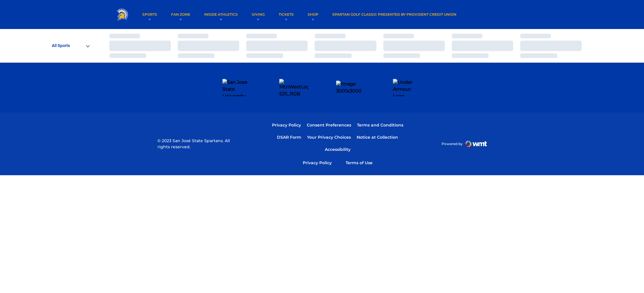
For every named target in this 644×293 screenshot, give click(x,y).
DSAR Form (289, 120)
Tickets (289, 14)
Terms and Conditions (380, 108)
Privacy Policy (286, 108)
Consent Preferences (329, 108)
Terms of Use (359, 145)
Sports (153, 14)
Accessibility (338, 132)
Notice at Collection (377, 120)
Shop (316, 14)
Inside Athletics (224, 14)
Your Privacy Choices (329, 120)
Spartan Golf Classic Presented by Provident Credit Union (397, 14)
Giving (261, 14)
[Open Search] (522, 15)
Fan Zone (184, 14)
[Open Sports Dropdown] (71, 46)
